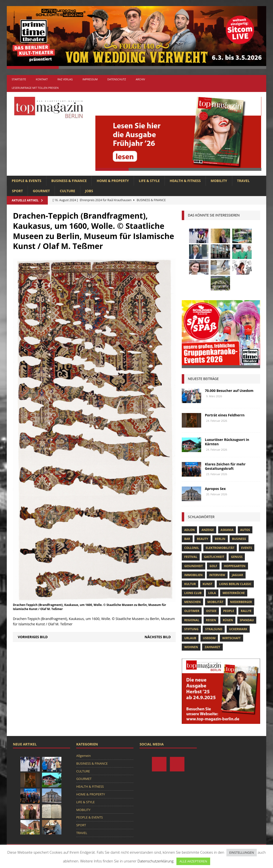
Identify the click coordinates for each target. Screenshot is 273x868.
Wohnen (191, 647)
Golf (213, 566)
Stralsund (214, 629)
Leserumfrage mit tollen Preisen (35, 88)
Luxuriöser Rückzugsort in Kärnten (227, 442)
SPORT (17, 191)
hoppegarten (235, 566)
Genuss (237, 557)
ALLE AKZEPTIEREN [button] (193, 861)
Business (239, 539)
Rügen (228, 620)
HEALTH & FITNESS (185, 181)
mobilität (215, 602)
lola (212, 593)
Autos (245, 530)
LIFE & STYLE (149, 181)
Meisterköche (234, 593)
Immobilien (193, 575)
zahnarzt (212, 647)
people (229, 611)
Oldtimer (192, 611)
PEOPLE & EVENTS (26, 181)
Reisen (211, 620)
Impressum (90, 79)
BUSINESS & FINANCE (69, 181)
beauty (203, 539)
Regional (192, 620)
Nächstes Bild (158, 637)
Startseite (19, 79)
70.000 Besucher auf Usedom (229, 391)
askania (227, 530)
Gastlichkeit (214, 557)
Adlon (189, 530)
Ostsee (211, 611)
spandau (247, 620)
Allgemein (83, 756)
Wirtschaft (232, 638)
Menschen (192, 602)
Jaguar (237, 575)
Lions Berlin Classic (235, 584)
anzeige (208, 530)
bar (187, 539)
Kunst (207, 584)
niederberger (241, 602)
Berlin (220, 539)
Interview (217, 575)
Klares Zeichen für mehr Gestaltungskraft (225, 466)
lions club (193, 593)
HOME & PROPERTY (113, 181)
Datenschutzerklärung (156, 861)
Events (247, 548)
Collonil (192, 548)
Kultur (190, 584)
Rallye (246, 611)
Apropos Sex (215, 489)
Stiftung (191, 629)
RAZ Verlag (65, 79)
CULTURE (67, 191)
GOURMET (41, 191)
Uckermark (238, 629)
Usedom (209, 638)
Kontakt (42, 79)
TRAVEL (243, 181)
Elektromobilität (220, 548)
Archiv (140, 79)
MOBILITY (219, 181)
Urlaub (190, 638)
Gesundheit (194, 566)
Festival (191, 557)
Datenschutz (117, 79)
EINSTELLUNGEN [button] (242, 852)
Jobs (89, 191)
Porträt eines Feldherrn (225, 415)
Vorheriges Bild (33, 637)
